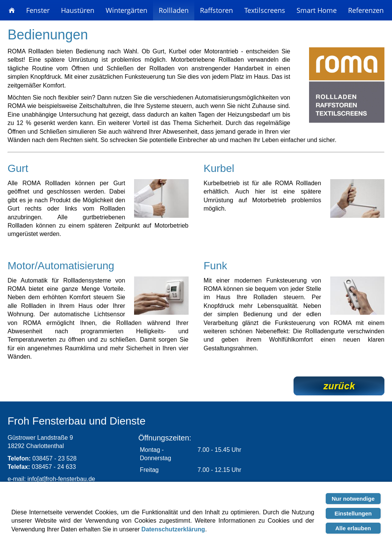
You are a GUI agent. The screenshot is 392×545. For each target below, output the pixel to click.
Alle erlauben (353, 528)
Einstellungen (353, 513)
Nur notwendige (353, 499)
